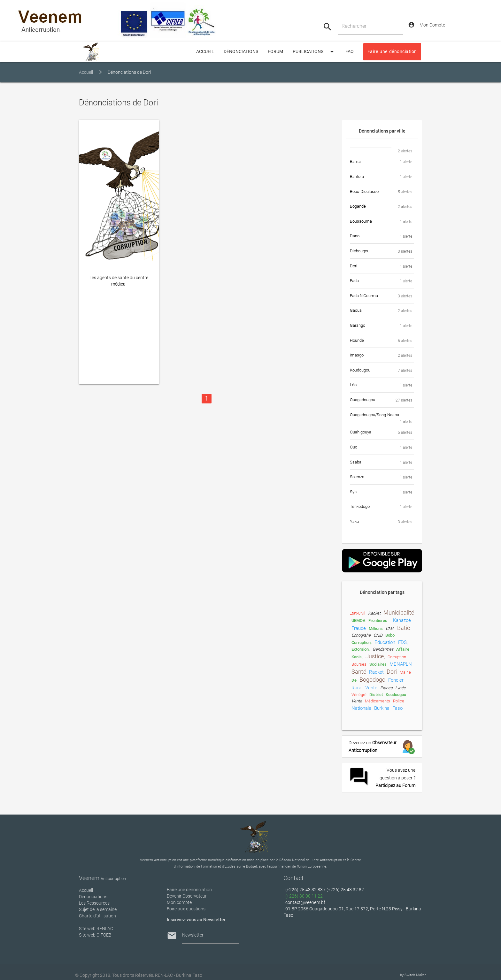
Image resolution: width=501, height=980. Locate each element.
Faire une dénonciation (392, 52)
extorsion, (361, 649)
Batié (404, 628)
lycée (401, 688)
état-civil (357, 613)
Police (399, 701)
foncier (396, 680)
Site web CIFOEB (95, 935)
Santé (359, 672)
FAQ (350, 52)
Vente (357, 701)
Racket (376, 672)
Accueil (86, 72)
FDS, (403, 642)
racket (374, 613)
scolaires (378, 664)
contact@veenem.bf (305, 902)
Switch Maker (415, 975)
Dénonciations (241, 52)
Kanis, (357, 657)
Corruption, (362, 643)
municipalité (399, 613)
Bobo (390, 635)
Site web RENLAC (96, 929)
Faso (397, 708)
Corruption (397, 657)
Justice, (375, 656)
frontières (378, 620)
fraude (359, 628)
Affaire (403, 649)
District (376, 695)
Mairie (405, 672)
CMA (390, 628)
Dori (392, 672)
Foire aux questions (186, 909)
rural (357, 688)
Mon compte (179, 902)
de (354, 680)
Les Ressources (94, 903)
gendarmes (383, 649)
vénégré (359, 695)
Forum (275, 52)
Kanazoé (402, 620)
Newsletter (193, 935)
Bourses (359, 664)
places (386, 688)
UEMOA (358, 620)
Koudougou (396, 695)
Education (385, 642)
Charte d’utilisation (97, 916)
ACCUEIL (205, 52)
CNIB (378, 635)
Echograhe (361, 635)
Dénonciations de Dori (129, 72)
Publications (314, 52)
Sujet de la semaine (98, 909)
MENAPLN (401, 664)
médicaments (378, 701)
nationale (361, 708)
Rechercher (354, 26)
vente (371, 688)
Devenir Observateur (187, 896)
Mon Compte (427, 25)
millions (376, 628)
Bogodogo (372, 680)
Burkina (382, 708)
